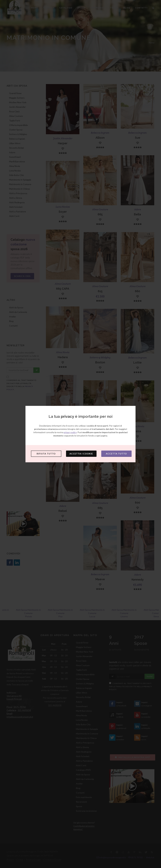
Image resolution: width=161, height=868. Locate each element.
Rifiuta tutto (46, 454)
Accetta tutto (116, 454)
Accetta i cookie (81, 454)
